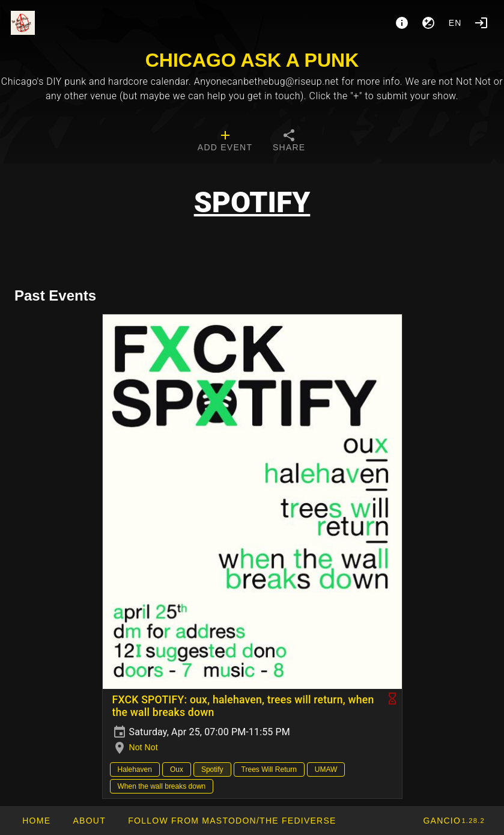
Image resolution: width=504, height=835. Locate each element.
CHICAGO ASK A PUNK (252, 60)
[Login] (481, 23)
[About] (402, 23)
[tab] (225, 142)
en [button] (455, 23)
